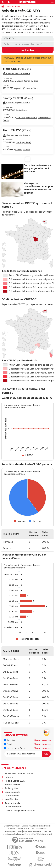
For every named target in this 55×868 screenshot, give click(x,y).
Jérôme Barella (12, 803)
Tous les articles (23, 829)
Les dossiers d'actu (15, 748)
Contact (12, 829)
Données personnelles (13, 831)
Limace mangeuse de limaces (20, 810)
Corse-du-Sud (31, 81)
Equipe (25, 826)
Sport (8, 744)
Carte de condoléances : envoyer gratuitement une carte (38, 168)
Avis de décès (14, 7)
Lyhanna (9, 777)
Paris (18, 110)
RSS (32, 829)
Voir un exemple (42, 740)
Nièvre (27, 142)
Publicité (48, 826)
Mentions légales (10, 834)
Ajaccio (20, 81)
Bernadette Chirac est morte (19, 774)
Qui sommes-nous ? (12, 826)
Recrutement (41, 829)
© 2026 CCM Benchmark (42, 834)
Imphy (19, 142)
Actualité (10, 740)
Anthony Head (12, 788)
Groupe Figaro (24, 834)
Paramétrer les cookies (32, 831)
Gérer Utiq (47, 831)
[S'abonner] (27, 754)
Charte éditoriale (36, 826)
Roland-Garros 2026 (15, 781)
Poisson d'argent (13, 807)
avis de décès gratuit (37, 58)
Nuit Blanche (11, 799)
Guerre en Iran (12, 796)
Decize (19, 150)
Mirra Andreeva (12, 785)
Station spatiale (12, 792)
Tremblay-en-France (27, 118)
